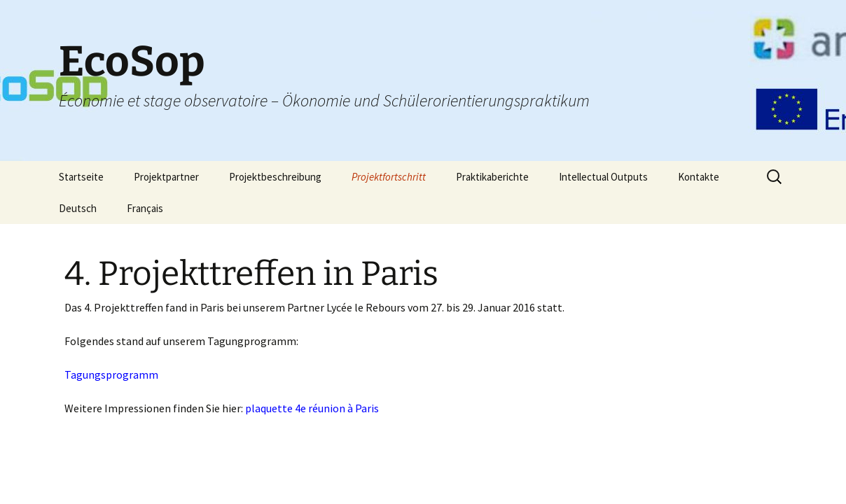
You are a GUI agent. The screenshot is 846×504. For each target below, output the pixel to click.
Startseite (81, 177)
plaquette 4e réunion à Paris (312, 408)
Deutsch (78, 208)
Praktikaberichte (492, 177)
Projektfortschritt (389, 177)
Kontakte (699, 177)
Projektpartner (166, 177)
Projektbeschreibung (275, 177)
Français (145, 208)
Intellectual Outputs (603, 177)
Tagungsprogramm (111, 374)
